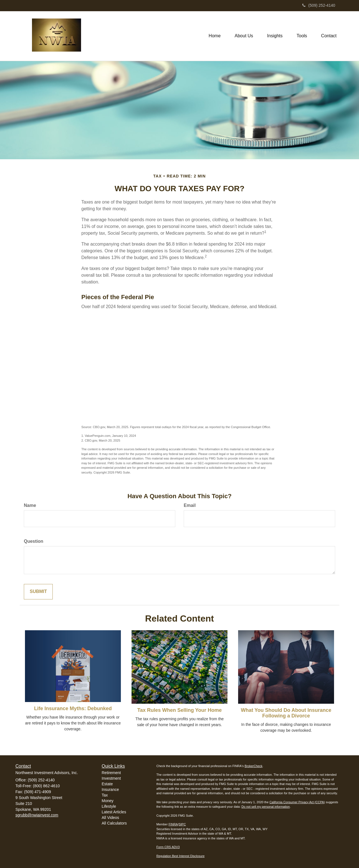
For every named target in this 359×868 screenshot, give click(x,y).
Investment (111, 778)
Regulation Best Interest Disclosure (181, 856)
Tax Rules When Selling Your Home (179, 710)
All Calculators (114, 823)
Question (34, 541)
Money (108, 801)
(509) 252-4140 (319, 5)
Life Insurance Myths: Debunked (73, 708)
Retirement (111, 773)
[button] (244, 36)
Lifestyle (109, 806)
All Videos (111, 818)
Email (190, 505)
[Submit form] (38, 592)
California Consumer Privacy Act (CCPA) (297, 802)
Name (30, 505)
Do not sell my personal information (266, 807)
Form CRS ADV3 (168, 847)
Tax (105, 795)
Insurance (110, 789)
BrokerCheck (254, 766)
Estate (107, 784)
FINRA (173, 824)
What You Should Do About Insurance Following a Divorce (286, 713)
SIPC (182, 824)
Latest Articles (114, 812)
